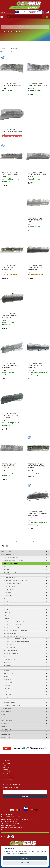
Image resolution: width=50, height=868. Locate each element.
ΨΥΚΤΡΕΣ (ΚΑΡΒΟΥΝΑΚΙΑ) (12, 706)
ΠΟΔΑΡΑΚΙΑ (7, 668)
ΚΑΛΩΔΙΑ (7, 601)
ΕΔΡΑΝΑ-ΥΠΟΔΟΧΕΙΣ (10, 587)
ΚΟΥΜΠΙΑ (7, 619)
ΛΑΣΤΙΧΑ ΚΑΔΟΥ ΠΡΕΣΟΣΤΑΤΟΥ (14, 636)
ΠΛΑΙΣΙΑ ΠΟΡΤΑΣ (9, 662)
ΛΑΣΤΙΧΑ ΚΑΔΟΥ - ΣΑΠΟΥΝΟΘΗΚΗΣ (15, 639)
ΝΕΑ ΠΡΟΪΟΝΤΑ (6, 552)
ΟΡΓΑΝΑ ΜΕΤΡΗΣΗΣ (10, 659)
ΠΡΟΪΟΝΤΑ (6, 765)
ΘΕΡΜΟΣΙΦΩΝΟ (6, 729)
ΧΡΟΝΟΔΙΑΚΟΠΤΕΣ (10, 703)
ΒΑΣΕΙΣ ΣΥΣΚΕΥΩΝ (10, 578)
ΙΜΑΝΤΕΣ (7, 598)
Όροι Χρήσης (6, 774)
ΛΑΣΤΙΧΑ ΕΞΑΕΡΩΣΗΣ (11, 633)
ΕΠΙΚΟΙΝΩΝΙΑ (6, 767)
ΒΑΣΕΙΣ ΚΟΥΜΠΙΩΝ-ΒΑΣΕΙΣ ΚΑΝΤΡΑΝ (15, 581)
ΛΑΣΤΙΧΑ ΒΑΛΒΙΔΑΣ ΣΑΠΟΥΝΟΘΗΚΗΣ (15, 630)
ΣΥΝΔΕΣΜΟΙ (7, 685)
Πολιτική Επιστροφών (9, 776)
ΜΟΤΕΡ (6, 656)
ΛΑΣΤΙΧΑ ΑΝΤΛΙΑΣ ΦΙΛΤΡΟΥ (12, 624)
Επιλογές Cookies (23, 853)
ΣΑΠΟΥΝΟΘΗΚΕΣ (9, 683)
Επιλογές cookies (8, 780)
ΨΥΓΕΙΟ (4, 717)
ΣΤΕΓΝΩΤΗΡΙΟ (6, 709)
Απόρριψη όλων (25, 863)
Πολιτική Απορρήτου (8, 778)
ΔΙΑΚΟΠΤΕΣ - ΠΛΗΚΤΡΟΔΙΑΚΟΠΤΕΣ (15, 584)
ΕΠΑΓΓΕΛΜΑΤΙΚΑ (7, 735)
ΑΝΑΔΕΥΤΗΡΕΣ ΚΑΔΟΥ (11, 563)
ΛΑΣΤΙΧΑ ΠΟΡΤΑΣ (9, 648)
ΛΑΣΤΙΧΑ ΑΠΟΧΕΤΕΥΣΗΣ (11, 627)
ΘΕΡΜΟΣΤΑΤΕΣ (9, 595)
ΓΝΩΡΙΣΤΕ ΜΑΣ (7, 763)
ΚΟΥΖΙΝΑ (4, 714)
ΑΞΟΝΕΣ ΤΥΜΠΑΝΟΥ (10, 572)
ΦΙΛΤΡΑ (6, 697)
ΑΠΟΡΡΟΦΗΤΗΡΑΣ (7, 720)
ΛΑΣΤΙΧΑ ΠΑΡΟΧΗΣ (10, 645)
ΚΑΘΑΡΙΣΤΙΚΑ (8, 607)
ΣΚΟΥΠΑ (4, 726)
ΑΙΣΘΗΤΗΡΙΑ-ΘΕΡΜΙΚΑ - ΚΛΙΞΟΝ (13, 560)
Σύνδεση (11, 12)
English (4, 12)
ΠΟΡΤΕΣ (6, 671)
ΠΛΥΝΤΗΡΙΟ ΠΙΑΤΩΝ (8, 712)
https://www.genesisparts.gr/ (14, 827)
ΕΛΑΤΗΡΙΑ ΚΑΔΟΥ (9, 590)
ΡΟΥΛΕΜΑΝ (7, 680)
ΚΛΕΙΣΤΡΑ (7, 613)
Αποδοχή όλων (25, 858)
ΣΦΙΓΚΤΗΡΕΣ (8, 688)
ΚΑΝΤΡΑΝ (7, 604)
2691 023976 (8, 823)
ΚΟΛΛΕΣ (6, 616)
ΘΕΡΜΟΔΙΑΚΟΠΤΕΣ (10, 592)
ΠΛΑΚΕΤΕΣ (7, 665)
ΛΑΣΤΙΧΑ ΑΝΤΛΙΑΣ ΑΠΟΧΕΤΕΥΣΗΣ (14, 621)
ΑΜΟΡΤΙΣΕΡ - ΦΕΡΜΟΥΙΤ (11, 557)
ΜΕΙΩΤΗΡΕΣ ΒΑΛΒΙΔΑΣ (11, 651)
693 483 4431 (15, 823)
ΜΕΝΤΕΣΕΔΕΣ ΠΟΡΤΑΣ (11, 653)
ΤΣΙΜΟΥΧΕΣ (7, 694)
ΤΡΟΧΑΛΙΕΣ (7, 691)
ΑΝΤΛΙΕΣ (6, 569)
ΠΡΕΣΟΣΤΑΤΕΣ (9, 674)
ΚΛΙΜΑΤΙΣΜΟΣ (6, 732)
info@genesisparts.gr (11, 825)
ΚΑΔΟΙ (6, 610)
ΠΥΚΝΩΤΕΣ (7, 677)
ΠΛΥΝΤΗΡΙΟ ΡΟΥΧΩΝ (8, 27)
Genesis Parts (7, 772)
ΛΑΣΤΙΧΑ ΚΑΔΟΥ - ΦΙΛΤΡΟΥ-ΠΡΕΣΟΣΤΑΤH (17, 642)
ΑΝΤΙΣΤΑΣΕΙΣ (8, 566)
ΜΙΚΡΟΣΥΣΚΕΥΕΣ (7, 723)
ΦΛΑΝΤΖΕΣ (7, 700)
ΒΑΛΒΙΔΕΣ (7, 575)
